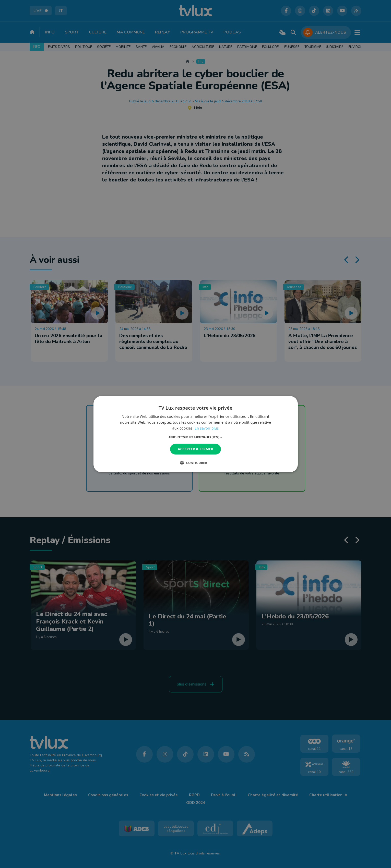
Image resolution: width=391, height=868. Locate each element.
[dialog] (196, 434)
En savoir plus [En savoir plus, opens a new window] (207, 428)
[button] (196, 437)
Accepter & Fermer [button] (196, 449)
